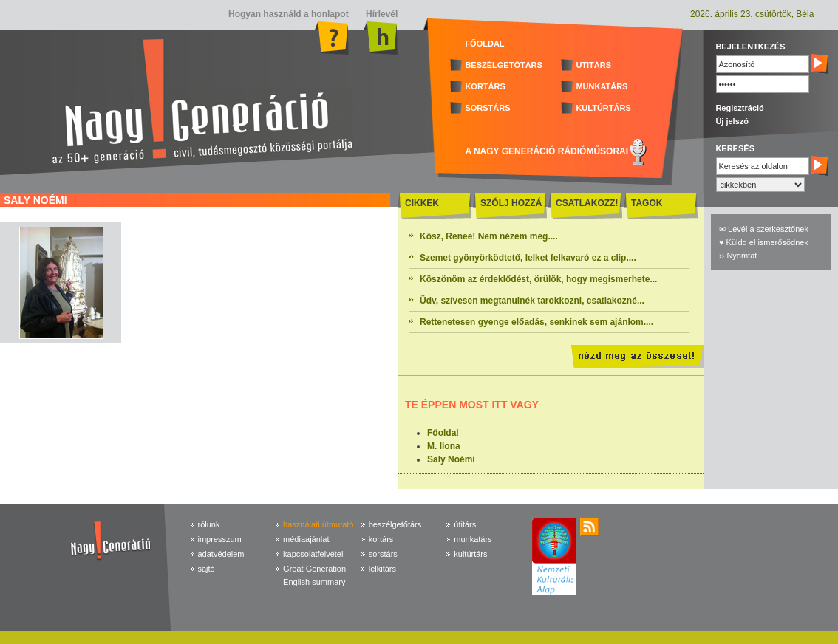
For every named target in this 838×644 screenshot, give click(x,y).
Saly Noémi (451, 459)
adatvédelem (221, 554)
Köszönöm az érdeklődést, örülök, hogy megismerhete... (538, 279)
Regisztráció (739, 108)
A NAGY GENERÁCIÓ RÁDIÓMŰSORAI (546, 151)
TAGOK (647, 203)
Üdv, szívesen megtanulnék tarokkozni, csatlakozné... (532, 301)
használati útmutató (318, 524)
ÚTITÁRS (593, 65)
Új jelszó (732, 121)
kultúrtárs (470, 554)
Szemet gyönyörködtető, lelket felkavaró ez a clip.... (528, 258)
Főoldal (443, 433)
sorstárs (383, 554)
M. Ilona (444, 446)
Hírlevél (381, 14)
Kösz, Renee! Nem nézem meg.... (489, 236)
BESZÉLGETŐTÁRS (504, 65)
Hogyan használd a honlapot (289, 14)
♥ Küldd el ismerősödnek (764, 242)
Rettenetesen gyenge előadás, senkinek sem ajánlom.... (536, 322)
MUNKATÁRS (602, 86)
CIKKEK (422, 203)
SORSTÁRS (487, 108)
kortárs (381, 539)
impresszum (220, 539)
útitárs (465, 524)
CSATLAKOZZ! (587, 203)
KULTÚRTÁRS (603, 108)
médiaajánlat (306, 539)
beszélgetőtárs (395, 524)
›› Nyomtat (738, 256)
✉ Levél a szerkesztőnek (764, 229)
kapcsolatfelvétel (313, 554)
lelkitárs (382, 569)
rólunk (209, 524)
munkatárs (473, 539)
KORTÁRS (485, 86)
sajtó (207, 569)
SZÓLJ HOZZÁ (511, 203)
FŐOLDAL (484, 44)
